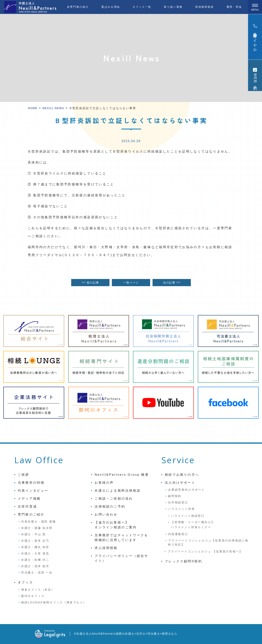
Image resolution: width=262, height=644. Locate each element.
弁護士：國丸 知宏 (35, 547)
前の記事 (90, 282)
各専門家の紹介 (78, 7)
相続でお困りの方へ (182, 475)
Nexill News (53, 108)
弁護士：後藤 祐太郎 (37, 528)
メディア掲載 (29, 499)
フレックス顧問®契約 (183, 561)
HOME (33, 108)
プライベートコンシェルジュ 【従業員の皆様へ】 (205, 551)
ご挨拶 (24, 475)
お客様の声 (104, 483)
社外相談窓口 (178, 502)
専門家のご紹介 (31, 514)
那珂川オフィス (33, 596)
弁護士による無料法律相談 (117, 491)
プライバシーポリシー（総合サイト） (121, 558)
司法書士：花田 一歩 (37, 573)
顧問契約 (175, 496)
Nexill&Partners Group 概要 (122, 475)
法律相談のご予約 (110, 506)
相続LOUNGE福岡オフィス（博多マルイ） (54, 602)
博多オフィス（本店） (38, 590)
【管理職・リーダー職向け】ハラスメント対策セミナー (193, 525)
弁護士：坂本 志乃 (35, 541)
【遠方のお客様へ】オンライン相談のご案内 (116, 525)
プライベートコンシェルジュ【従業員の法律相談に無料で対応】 (208, 543)
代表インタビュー (33, 491)
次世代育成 (27, 506)
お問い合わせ (106, 514)
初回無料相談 (205, 7)
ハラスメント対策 (181, 509)
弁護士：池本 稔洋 (35, 566)
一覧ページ (131, 283)
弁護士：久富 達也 (35, 553)
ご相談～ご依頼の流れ (114, 499)
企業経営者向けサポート (187, 490)
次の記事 (172, 282)
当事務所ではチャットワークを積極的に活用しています (121, 538)
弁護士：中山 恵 (33, 534)
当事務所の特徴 (31, 483)
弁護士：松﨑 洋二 (35, 560)
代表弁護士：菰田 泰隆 (39, 522)
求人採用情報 (106, 548)
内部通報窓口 (178, 534)
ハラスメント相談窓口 (188, 516)
